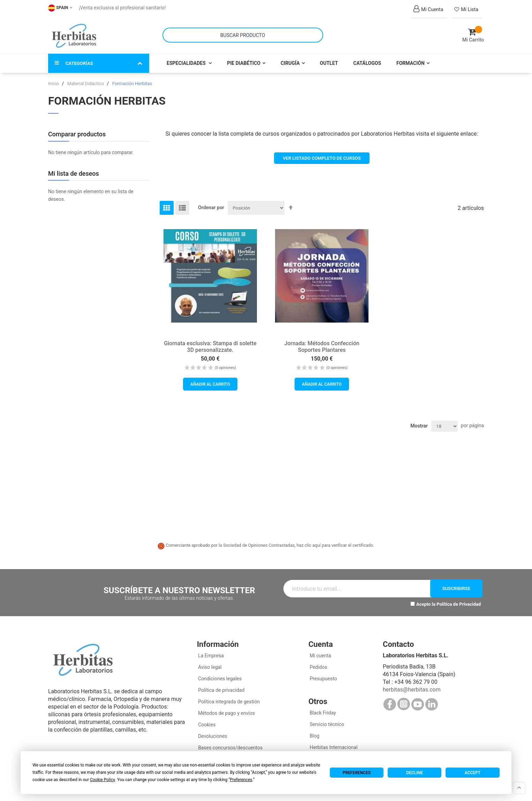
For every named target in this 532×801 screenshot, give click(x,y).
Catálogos (367, 60)
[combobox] (243, 34)
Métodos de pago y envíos (226, 710)
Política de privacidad (221, 687)
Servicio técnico (326, 721)
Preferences (357, 773)
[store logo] (74, 34)
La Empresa (210, 652)
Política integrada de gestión (229, 698)
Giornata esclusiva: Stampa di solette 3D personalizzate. (210, 343)
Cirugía (290, 60)
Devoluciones (212, 733)
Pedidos (318, 664)
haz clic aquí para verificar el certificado (335, 542)
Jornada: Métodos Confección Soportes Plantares (322, 343)
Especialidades (187, 60)
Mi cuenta (320, 652)
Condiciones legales (219, 675)
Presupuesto (323, 675)
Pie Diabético (244, 60)
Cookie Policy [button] (102, 780)
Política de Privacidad (459, 601)
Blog (314, 733)
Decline (415, 773)
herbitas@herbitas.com (412, 686)
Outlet (329, 60)
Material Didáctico (86, 80)
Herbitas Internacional (333, 744)
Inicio (54, 80)
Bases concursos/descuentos (230, 745)
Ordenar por (211, 204)
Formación (411, 60)
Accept (473, 773)
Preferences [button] (241, 780)
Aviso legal (209, 664)
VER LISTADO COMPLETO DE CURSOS (322, 155)
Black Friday (322, 710)
